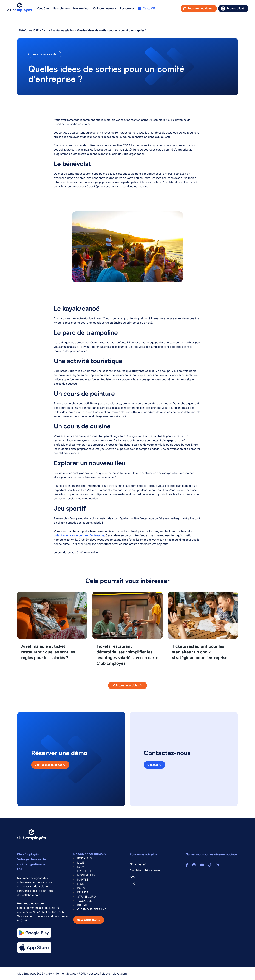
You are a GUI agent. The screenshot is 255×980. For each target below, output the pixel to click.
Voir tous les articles (126, 685)
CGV (49, 974)
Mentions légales (66, 974)
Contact (153, 765)
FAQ (132, 877)
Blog (45, 30)
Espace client (235, 8)
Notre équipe (138, 864)
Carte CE (146, 8)
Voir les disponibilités (48, 765)
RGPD (83, 974)
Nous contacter (87, 920)
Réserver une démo (200, 8)
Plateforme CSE (29, 30)
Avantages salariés (62, 30)
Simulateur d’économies (145, 870)
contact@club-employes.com (108, 974)
